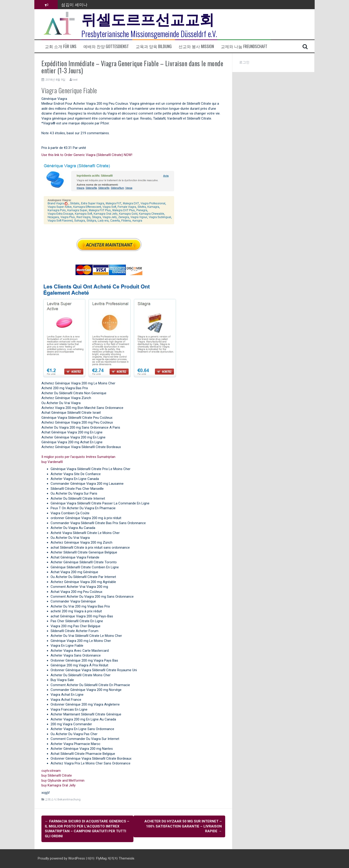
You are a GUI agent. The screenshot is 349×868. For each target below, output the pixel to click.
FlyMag (101, 858)
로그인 (244, 62)
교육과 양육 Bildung (154, 46)
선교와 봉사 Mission (196, 46)
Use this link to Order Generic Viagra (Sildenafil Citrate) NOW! (87, 155)
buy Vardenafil (52, 462)
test (75, 80)
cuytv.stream (51, 771)
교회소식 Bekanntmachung (63, 799)
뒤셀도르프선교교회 (148, 18)
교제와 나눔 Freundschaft (244, 46)
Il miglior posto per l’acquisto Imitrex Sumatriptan (78, 457)
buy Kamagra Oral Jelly (58, 785)
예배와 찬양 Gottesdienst (106, 46)
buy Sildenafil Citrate (57, 775)
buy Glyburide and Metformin (63, 780)
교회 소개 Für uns (61, 46)
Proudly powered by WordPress (62, 858)
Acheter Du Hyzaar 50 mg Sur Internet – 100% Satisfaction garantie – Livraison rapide (183, 826)
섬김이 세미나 (74, 4)
